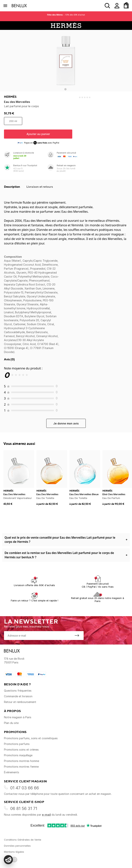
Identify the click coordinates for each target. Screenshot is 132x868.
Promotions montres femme (21, 767)
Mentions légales (14, 852)
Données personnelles (17, 846)
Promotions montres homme (22, 761)
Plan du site (11, 723)
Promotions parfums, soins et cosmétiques (31, 738)
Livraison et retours (40, 187)
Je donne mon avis (66, 423)
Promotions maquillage (18, 755)
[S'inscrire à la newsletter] (77, 635)
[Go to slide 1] (65, 89)
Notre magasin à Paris (18, 717)
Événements (12, 772)
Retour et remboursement (20, 702)
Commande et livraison (18, 696)
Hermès (10, 97)
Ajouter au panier (38, 134)
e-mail (46, 815)
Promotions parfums (17, 744)
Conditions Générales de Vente (23, 840)
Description (12, 187)
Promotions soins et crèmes (21, 750)
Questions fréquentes (18, 691)
